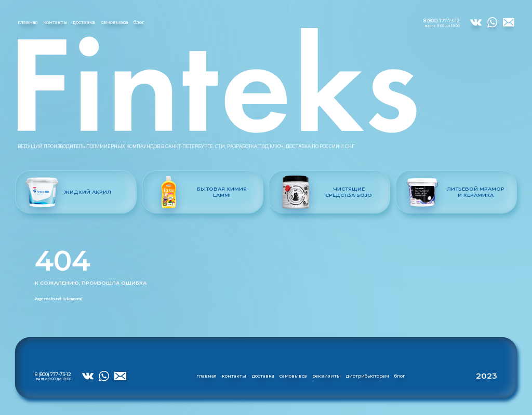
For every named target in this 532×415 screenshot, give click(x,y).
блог (139, 22)
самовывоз (115, 22)
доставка (84, 22)
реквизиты (327, 376)
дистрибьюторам (368, 376)
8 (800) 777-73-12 (442, 23)
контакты (55, 22)
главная (28, 22)
